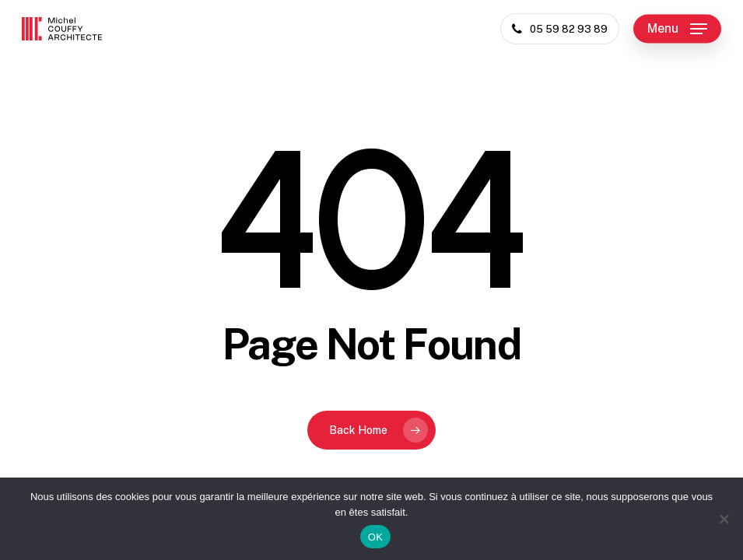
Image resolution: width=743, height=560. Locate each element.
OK (375, 537)
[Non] (724, 519)
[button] (677, 29)
